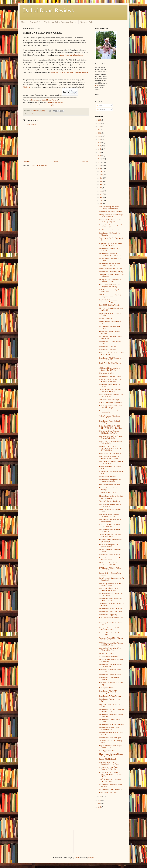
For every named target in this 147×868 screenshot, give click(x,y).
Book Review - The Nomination (110, 555)
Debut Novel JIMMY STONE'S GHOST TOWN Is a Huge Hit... (111, 427)
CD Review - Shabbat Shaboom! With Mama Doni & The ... (112, 354)
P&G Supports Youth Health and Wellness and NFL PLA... (110, 564)
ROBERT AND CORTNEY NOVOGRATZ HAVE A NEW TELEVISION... (110, 448)
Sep (101, 181)
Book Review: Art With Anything (110, 696)
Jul (101, 188)
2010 (100, 801)
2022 (100, 133)
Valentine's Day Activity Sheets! (110, 501)
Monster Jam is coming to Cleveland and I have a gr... (111, 497)
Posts (99, 106)
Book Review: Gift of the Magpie (110, 738)
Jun (101, 191)
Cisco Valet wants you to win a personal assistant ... (109, 546)
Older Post (85, 162)
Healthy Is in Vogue (106, 318)
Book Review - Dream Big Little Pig (111, 272)
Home (24, 22)
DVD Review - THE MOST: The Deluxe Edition (110, 569)
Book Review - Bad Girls (107, 347)
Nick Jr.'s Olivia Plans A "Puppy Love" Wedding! (110, 525)
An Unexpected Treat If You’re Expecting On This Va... (109, 768)
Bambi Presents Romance (108, 477)
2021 (100, 136)
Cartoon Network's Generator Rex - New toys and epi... (111, 559)
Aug (101, 184)
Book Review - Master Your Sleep (110, 675)
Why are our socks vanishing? (109, 400)
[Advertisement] (56, 143)
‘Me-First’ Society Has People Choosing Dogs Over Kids (109, 208)
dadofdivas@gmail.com (52, 105)
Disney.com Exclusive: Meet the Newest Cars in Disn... (110, 629)
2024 (100, 126)
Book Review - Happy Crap (108, 615)
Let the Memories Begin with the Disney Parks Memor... (110, 481)
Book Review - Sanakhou (108, 350)
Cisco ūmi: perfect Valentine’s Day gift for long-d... (111, 541)
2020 (100, 140)
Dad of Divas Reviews (50, 100)
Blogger (91, 858)
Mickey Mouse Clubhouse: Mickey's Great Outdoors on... (111, 216)
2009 (100, 804)
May (101, 194)
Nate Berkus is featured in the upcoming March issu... (109, 589)
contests (31, 114)
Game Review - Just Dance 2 (109, 793)
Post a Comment (31, 124)
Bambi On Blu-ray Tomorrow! (109, 230)
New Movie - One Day (107, 373)
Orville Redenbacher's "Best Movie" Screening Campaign (111, 244)
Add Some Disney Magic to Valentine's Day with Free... (109, 763)
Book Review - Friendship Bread (110, 376)
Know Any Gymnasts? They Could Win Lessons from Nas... (111, 380)
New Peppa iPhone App (107, 751)
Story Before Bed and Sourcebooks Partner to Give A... (111, 599)
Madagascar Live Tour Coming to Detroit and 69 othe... (110, 281)
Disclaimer (27, 87)
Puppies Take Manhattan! (108, 759)
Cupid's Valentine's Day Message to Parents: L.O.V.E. (111, 747)
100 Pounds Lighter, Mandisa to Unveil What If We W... (110, 369)
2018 (100, 146)
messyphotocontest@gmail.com (72, 55)
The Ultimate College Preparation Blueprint (60, 22)
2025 (100, 123)
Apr (101, 197)
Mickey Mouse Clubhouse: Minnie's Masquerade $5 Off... (111, 755)
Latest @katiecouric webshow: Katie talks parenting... (111, 396)
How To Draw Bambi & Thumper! (110, 403)
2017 (100, 149)
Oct (101, 178)
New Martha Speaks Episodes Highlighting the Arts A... (109, 432)
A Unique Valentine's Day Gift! (109, 656)
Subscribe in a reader (55, 102)
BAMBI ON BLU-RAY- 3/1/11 (109, 305)
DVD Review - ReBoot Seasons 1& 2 (112, 789)
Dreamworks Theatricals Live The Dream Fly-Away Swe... (110, 221)
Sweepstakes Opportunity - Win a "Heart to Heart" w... (110, 649)
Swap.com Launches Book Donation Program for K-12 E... (111, 437)
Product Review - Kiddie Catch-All (111, 268)
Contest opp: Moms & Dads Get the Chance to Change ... (111, 407)
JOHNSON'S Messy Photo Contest (111, 493)
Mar (101, 201)
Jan (101, 797)
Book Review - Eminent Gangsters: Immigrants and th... (111, 666)
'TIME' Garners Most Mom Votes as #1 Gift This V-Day (111, 644)
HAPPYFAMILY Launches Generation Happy (108, 301)
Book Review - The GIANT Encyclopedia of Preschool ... (110, 692)
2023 (100, 130)
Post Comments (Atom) (39, 165)
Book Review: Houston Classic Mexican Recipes (109, 729)
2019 (100, 143)
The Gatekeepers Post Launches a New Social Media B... (110, 391)
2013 (100, 162)
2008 (100, 807)
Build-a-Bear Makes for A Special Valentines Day (110, 520)
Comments (101, 110)
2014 (100, 159)
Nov (101, 175)
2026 (100, 120)
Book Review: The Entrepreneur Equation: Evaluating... (110, 264)
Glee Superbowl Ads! (106, 688)
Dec (101, 171)
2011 (100, 169)
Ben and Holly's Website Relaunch (110, 212)
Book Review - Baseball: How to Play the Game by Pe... (112, 710)
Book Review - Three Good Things (111, 612)
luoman (77, 858)
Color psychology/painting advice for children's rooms (111, 584)
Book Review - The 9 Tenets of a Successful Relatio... (110, 359)
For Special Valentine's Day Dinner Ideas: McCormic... (111, 634)
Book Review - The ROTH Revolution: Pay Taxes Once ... (110, 254)
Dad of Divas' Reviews (48, 10)
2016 (100, 152)
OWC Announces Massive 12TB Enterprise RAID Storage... (110, 286)
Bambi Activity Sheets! (107, 653)
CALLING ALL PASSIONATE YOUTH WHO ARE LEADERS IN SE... (111, 774)
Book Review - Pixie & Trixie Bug (111, 608)
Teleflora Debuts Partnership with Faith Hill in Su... (110, 780)
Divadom (34, 100)
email (97, 85)
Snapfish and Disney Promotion (110, 485)
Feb (101, 204)
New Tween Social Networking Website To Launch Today (109, 457)
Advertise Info (35, 22)
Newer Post (27, 162)
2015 (100, 156)
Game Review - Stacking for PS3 (110, 453)
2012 (100, 165)
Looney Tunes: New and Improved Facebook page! (111, 226)
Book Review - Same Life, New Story (112, 724)
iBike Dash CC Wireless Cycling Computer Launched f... (110, 296)
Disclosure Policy (87, 22)
